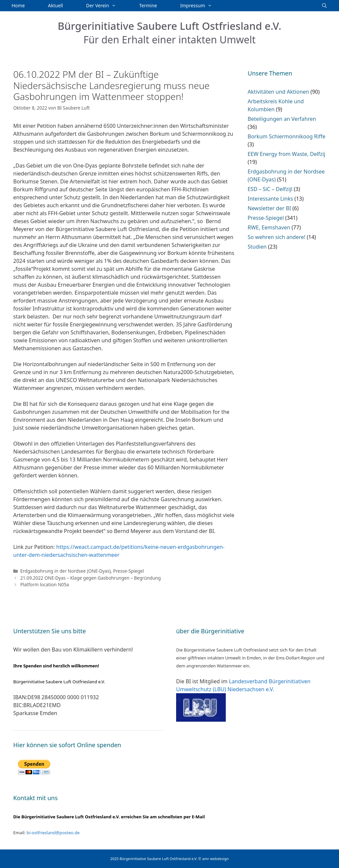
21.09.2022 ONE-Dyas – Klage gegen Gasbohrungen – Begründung (90, 578)
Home (18, 5)
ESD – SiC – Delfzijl (270, 189)
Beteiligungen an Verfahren (282, 119)
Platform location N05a (45, 584)
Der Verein (107, 6)
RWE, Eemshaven (269, 227)
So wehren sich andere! (276, 237)
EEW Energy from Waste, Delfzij (286, 154)
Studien (257, 247)
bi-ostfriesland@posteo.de (53, 833)
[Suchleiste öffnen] (324, 6)
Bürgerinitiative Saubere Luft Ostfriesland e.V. (169, 26)
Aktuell (55, 5)
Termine (148, 5)
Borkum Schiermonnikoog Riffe (287, 136)
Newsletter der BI (269, 208)
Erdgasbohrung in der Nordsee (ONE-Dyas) (65, 571)
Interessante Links (270, 199)
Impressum (202, 6)
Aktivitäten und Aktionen (278, 92)
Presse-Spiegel (129, 571)
